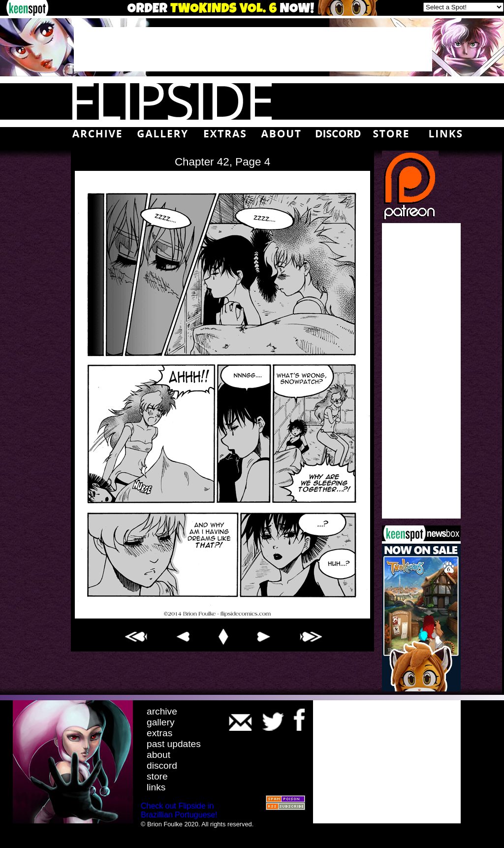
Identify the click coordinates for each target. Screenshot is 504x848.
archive (162, 711)
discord (162, 766)
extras (159, 733)
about (158, 755)
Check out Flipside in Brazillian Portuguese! (179, 810)
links (156, 787)
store (157, 776)
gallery (161, 722)
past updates (174, 744)
